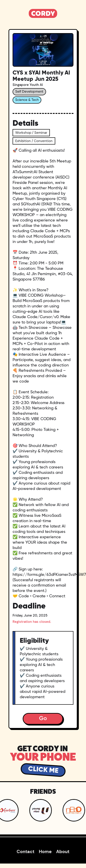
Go (43, 719)
